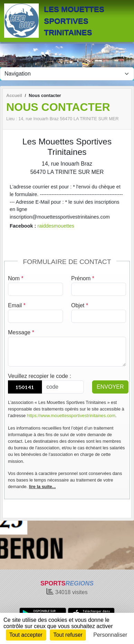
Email (17, 305)
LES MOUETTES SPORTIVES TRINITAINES (74, 21)
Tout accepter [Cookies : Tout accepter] (26, 635)
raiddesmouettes (56, 226)
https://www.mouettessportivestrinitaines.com (71, 416)
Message (21, 332)
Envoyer (110, 387)
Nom (16, 278)
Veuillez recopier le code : (39, 376)
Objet (80, 305)
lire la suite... (42, 487)
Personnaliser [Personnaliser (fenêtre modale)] (110, 635)
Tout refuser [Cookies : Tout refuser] (68, 635)
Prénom (83, 278)
